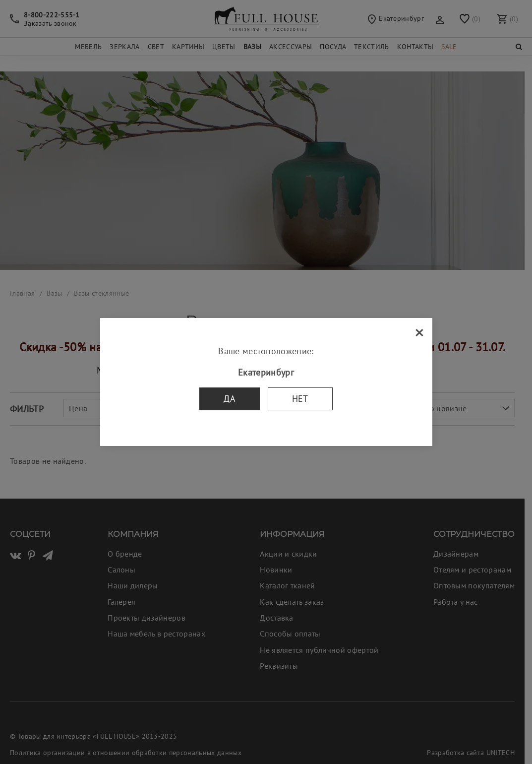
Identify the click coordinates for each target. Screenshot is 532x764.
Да (230, 399)
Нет (300, 399)
